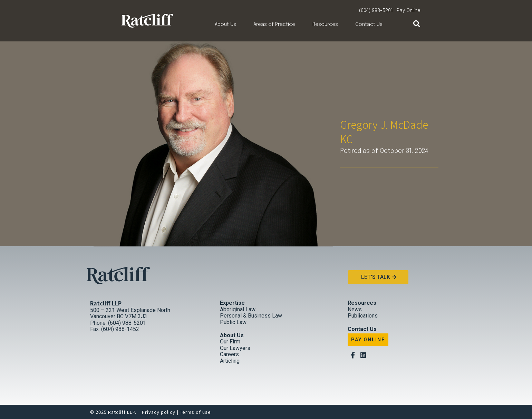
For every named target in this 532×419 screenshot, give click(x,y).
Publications (363, 316)
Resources (325, 25)
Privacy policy (159, 412)
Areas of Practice (274, 25)
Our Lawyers (235, 348)
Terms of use (195, 412)
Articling (230, 361)
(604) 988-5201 (376, 11)
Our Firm (230, 342)
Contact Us (369, 25)
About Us (225, 25)
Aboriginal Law (238, 309)
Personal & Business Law (251, 316)
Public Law (233, 322)
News (355, 309)
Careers (229, 354)
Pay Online (409, 11)
